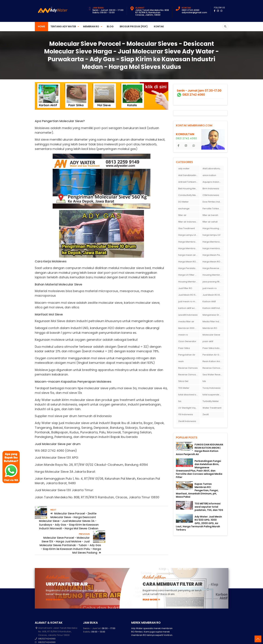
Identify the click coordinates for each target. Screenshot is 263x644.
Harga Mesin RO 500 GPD (213, 262)
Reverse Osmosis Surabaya (189, 375)
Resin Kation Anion (213, 361)
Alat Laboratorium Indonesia (213, 169)
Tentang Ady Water (63, 26)
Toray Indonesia (211, 388)
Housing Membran (213, 275)
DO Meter (183, 202)
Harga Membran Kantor (213, 242)
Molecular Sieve (211, 335)
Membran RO (91, 26)
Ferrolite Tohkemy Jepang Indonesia (213, 209)
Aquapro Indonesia (213, 182)
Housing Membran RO (189, 282)
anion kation (209, 175)
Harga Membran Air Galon (189, 242)
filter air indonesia (188, 222)
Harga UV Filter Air (188, 275)
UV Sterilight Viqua (188, 408)
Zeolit (206, 414)
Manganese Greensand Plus (213, 315)
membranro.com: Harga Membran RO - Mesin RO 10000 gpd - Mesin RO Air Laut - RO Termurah (108, 639)
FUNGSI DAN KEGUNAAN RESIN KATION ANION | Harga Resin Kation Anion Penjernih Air (199, 449)
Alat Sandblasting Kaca (189, 175)
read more (55, 579)
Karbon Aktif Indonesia (213, 308)
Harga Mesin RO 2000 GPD (189, 262)
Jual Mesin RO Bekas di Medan (213, 295)
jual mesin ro (210, 288)
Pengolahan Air (187, 355)
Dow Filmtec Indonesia (213, 202)
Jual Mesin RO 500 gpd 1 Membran (189, 295)
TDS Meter (184, 388)
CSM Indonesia (211, 195)
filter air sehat (210, 222)
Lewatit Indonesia (188, 315)
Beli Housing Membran (189, 189)
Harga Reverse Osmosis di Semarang (213, 268)
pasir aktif (208, 341)
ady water (184, 169)
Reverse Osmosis (188, 368)
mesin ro (183, 335)
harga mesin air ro (188, 255)
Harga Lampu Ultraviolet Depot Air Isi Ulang (189, 235)
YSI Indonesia (186, 414)
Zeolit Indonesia (187, 421)
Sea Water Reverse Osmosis (213, 375)
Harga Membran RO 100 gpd (189, 248)
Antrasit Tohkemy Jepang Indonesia (189, 182)
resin (181, 361)
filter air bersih (210, 215)
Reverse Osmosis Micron (213, 368)
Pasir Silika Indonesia (213, 348)
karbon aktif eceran (189, 308)
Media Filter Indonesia (213, 321)
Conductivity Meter (189, 195)
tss (180, 401)
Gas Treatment (187, 228)
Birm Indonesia (211, 189)
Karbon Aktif (209, 301)
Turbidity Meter (211, 401)
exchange (184, 209)
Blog (110, 26)
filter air (182, 215)
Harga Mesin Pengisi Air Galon (213, 255)
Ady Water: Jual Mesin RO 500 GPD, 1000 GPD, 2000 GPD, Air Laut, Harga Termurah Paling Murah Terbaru (199, 523)
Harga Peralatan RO (189, 268)
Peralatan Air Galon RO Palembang (213, 355)
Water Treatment (212, 408)
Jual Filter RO (185, 288)
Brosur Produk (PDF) (134, 26)
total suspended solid (213, 395)
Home (41, 26)
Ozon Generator (187, 341)
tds (204, 381)
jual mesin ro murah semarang (189, 301)
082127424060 (47, 618)
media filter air (186, 321)
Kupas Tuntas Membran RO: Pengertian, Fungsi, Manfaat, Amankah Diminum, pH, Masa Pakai (197, 490)
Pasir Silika (184, 348)
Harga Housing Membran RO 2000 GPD (213, 228)
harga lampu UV (212, 235)
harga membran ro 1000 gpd (213, 248)
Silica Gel (183, 381)
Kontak (159, 26)
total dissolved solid (189, 395)
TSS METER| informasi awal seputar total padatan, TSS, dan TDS (209, 507)
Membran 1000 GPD (189, 328)
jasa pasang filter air (213, 282)
